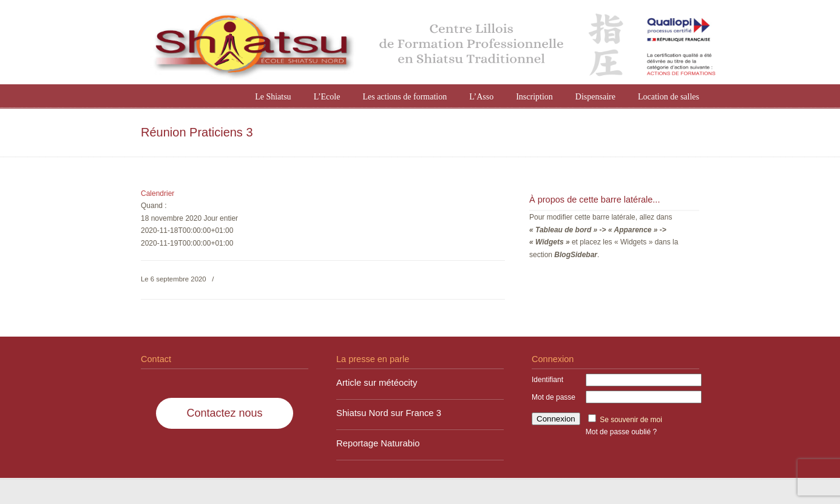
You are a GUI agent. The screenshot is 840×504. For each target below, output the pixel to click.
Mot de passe (554, 397)
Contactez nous (224, 413)
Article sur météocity (377, 383)
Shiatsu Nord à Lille (432, 44)
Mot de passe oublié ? (621, 432)
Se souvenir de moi (631, 420)
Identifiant (547, 380)
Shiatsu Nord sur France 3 (389, 413)
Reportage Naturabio (378, 443)
